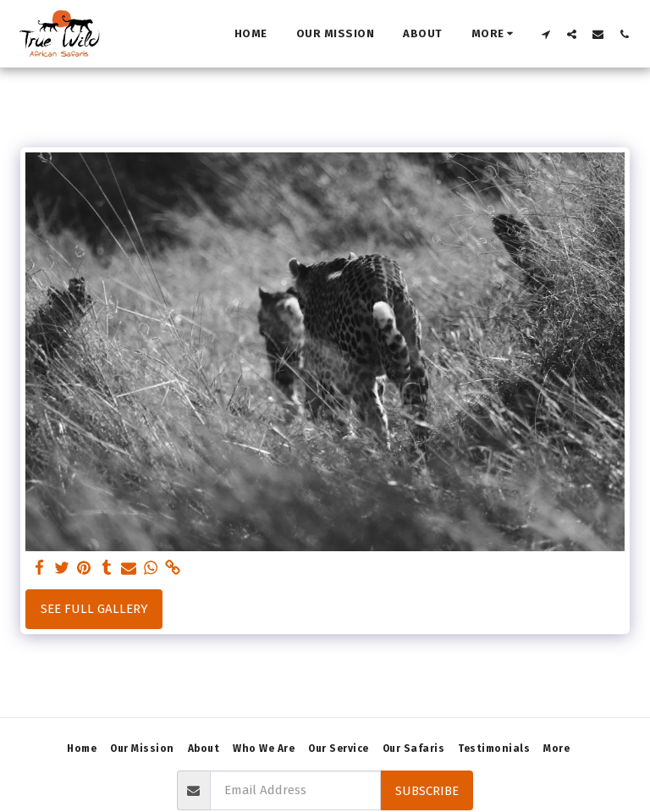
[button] (545, 34)
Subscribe (427, 791)
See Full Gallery (94, 609)
